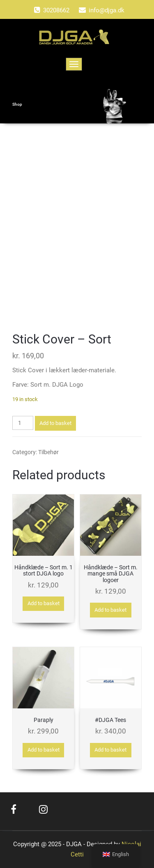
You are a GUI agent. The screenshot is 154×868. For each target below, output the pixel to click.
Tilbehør (48, 452)
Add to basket (55, 423)
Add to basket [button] (44, 603)
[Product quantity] (23, 423)
